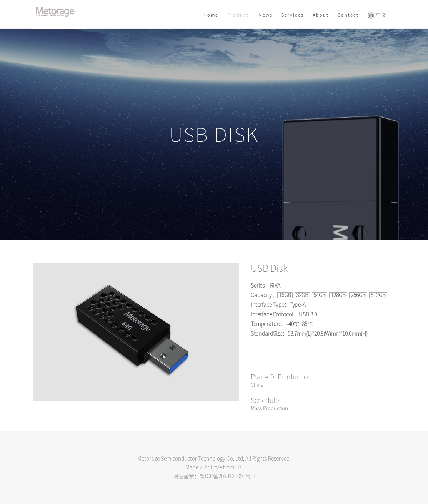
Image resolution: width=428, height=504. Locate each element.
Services (293, 14)
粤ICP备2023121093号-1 (227, 476)
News (266, 14)
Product (238, 14)
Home (211, 14)
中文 (377, 15)
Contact (348, 14)
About (321, 14)
